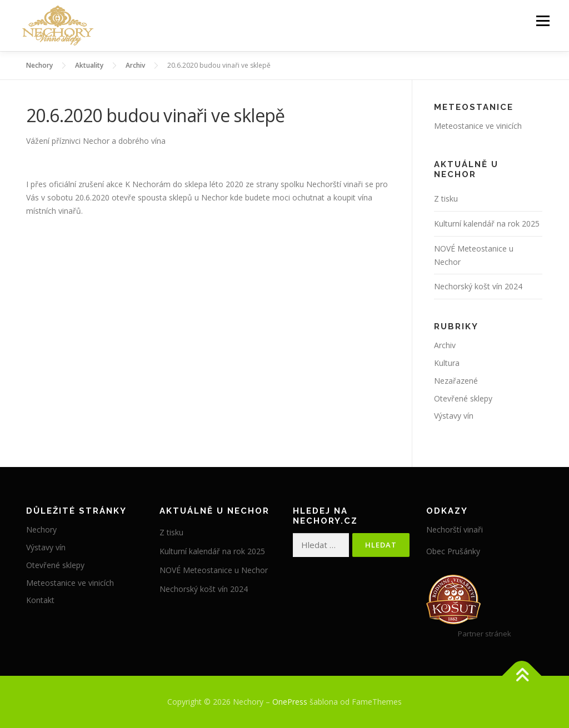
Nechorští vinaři (455, 529)
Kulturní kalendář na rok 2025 (487, 224)
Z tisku (446, 199)
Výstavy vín (454, 416)
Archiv (445, 345)
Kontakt (40, 600)
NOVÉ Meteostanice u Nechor (214, 570)
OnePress (290, 702)
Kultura (447, 363)
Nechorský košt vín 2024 (478, 286)
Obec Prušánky (453, 551)
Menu (543, 21)
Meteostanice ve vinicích (478, 126)
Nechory (41, 529)
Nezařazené (456, 381)
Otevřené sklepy (463, 398)
